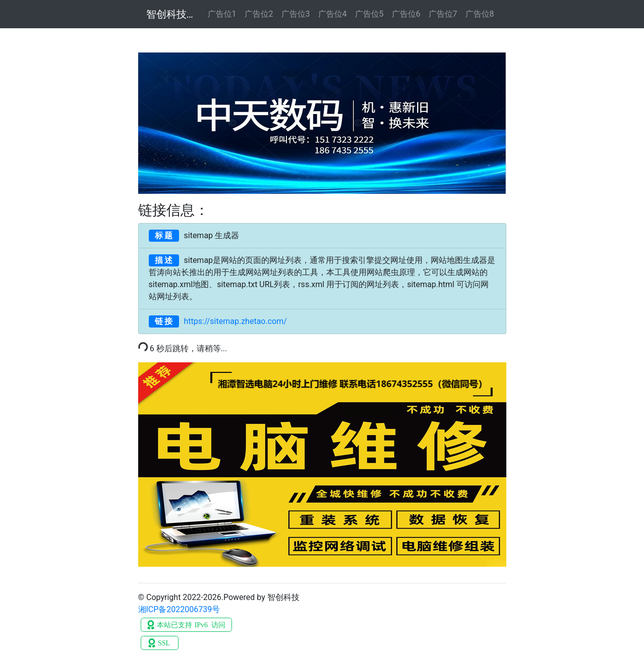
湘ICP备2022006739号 (179, 609)
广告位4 (333, 14)
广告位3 (296, 14)
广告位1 (222, 14)
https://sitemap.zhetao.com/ (218, 321)
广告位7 (443, 14)
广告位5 (369, 14)
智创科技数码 (171, 14)
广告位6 (406, 14)
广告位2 (259, 14)
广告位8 (480, 14)
